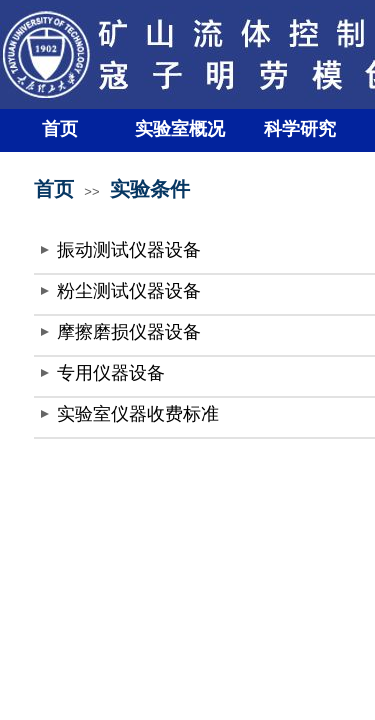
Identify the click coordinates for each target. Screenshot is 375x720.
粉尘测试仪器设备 (129, 291)
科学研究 (300, 129)
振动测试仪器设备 (129, 250)
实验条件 (150, 189)
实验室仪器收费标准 (138, 414)
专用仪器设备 (111, 373)
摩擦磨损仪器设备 (129, 332)
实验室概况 (180, 129)
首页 (60, 129)
